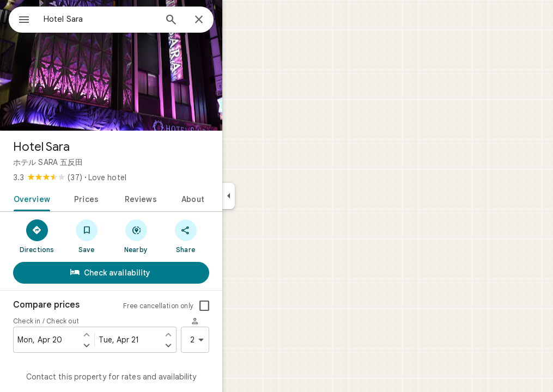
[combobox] (128, 19)
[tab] (69, 198)
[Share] (225, 236)
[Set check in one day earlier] (126, 334)
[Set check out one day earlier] (208, 334)
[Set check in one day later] (126, 345)
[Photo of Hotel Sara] (150, 65)
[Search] (210, 21)
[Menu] (20, 19)
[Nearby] (175, 236)
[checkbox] (244, 306)
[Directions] (76, 236)
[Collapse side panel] (268, 196)
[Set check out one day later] (208, 345)
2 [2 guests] (238, 340)
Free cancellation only (197, 306)
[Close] (238, 20)
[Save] (126, 236)
